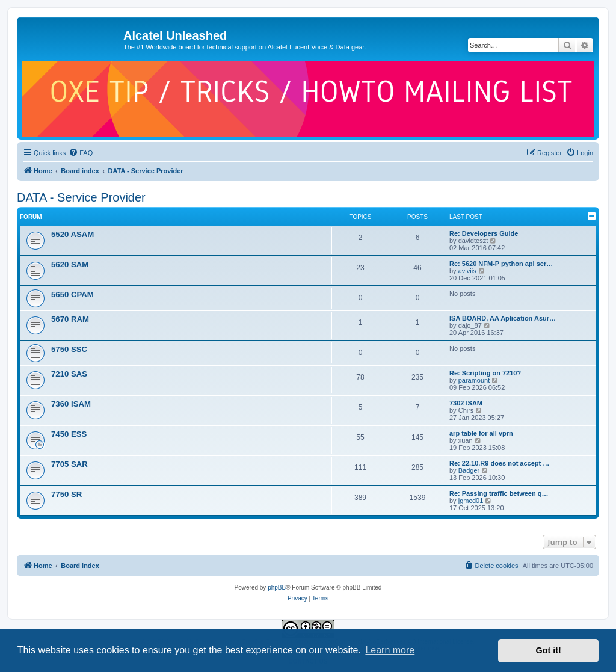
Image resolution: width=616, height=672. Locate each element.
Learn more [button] (390, 650)
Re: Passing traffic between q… (499, 493)
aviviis (467, 271)
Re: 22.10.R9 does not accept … (499, 463)
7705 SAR (69, 464)
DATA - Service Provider (81, 197)
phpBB (277, 587)
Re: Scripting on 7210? (485, 373)
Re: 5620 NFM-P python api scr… (501, 264)
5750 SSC (69, 349)
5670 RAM (70, 319)
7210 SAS (69, 374)
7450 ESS (69, 434)
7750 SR (66, 494)
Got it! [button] (549, 650)
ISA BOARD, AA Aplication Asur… (503, 318)
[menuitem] (81, 153)
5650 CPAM (72, 294)
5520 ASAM (72, 234)
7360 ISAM (71, 404)
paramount (474, 380)
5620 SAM (70, 264)
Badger (469, 470)
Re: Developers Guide (484, 233)
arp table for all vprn (481, 433)
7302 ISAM (466, 403)
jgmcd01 (471, 501)
